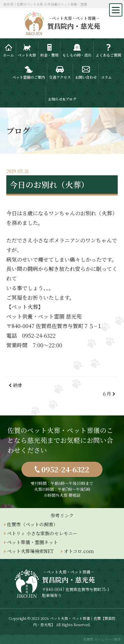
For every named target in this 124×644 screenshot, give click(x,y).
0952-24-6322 (65, 469)
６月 (106, 394)
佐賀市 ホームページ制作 (102, 639)
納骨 (18, 385)
